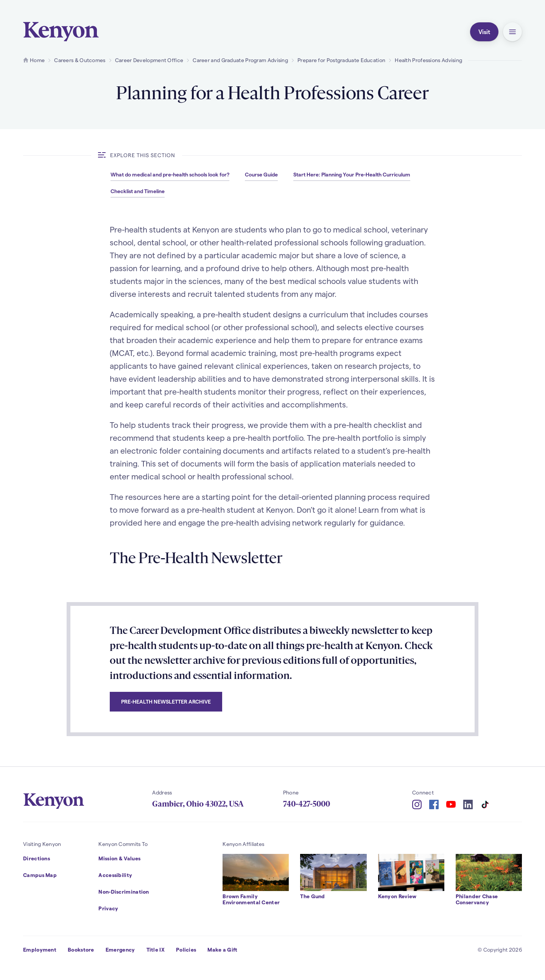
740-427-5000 (307, 804)
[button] (512, 32)
